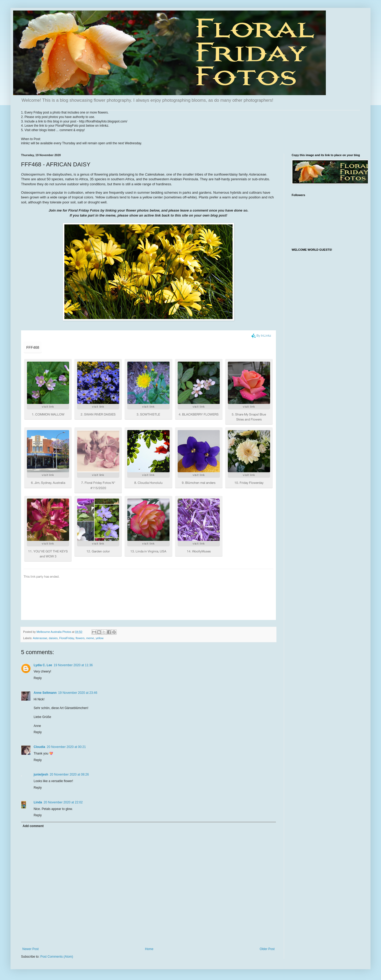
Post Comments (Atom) (57, 957)
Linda (38, 802)
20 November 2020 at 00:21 (66, 747)
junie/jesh (41, 774)
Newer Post (30, 949)
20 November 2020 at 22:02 (63, 802)
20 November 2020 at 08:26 (69, 774)
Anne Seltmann (45, 693)
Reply (38, 678)
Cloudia (39, 747)
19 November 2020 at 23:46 (78, 693)
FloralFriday (66, 638)
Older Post (267, 949)
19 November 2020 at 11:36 (73, 665)
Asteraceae (40, 638)
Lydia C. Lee (43, 665)
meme (90, 638)
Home (149, 949)
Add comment (33, 826)
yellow (100, 638)
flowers (80, 638)
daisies (53, 638)
